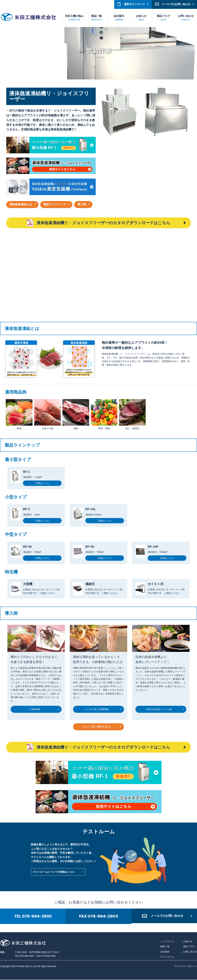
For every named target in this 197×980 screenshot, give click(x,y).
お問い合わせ (186, 18)
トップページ (167, 942)
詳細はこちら (42, 484)
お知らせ (141, 18)
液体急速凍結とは (21, 204)
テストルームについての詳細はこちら (55, 872)
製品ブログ (163, 18)
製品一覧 (96, 18)
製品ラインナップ (57, 204)
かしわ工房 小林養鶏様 (97, 709)
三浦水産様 (34, 709)
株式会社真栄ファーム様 (159, 709)
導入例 (86, 204)
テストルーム (167, 957)
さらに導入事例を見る (97, 727)
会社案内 (119, 18)
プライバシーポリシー (186, 967)
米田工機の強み (74, 18)
